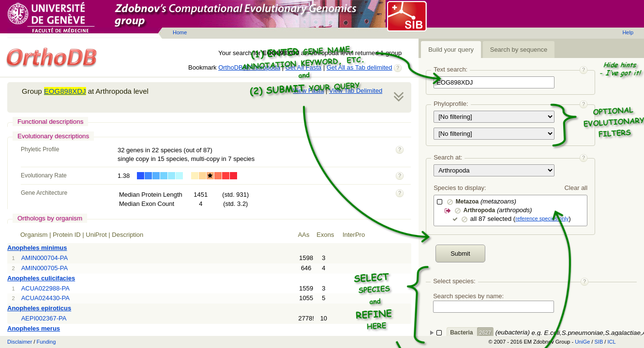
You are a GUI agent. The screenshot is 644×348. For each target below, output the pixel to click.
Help (628, 32)
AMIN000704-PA (45, 258)
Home (180, 32)
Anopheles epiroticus (39, 308)
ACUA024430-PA (45, 298)
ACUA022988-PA (45, 288)
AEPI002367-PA (44, 318)
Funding (46, 342)
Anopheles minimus (37, 248)
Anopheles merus (34, 328)
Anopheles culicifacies (41, 278)
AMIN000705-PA (45, 268)
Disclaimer (20, 342)
